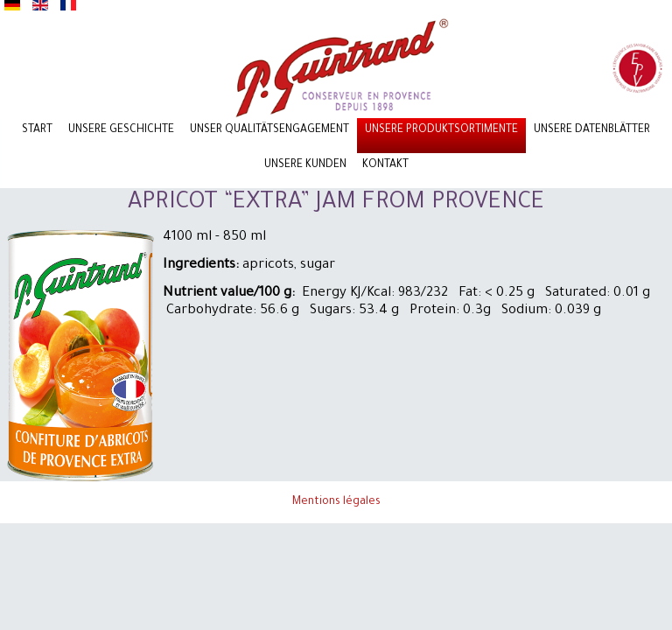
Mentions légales (336, 502)
